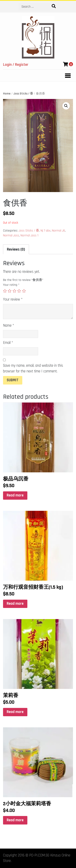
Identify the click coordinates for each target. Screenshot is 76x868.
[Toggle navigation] (67, 76)
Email (8, 343)
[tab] (16, 249)
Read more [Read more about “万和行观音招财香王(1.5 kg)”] (15, 604)
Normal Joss (11, 235)
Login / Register (16, 65)
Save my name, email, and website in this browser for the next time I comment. (33, 368)
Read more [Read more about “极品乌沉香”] (15, 495)
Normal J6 (58, 231)
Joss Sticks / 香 (23, 94)
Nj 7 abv (45, 231)
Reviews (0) (16, 249)
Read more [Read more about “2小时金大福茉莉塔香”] (15, 820)
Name (9, 326)
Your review (13, 299)
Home (7, 94)
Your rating (11, 285)
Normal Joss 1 (29, 235)
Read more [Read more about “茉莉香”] (15, 712)
